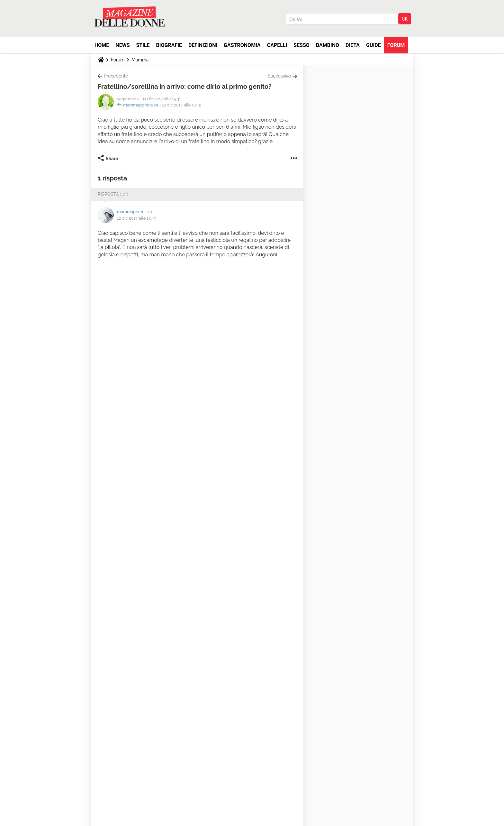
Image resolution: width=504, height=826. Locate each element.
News (122, 45)
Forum (396, 45)
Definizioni (203, 45)
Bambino (328, 45)
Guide (373, 45)
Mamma (140, 60)
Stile (143, 45)
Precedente (116, 76)
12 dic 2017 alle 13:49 (182, 105)
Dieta (353, 45)
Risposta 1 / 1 (113, 194)
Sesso (301, 45)
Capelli (277, 45)
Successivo (279, 76)
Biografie (169, 45)
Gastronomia (242, 45)
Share (112, 159)
